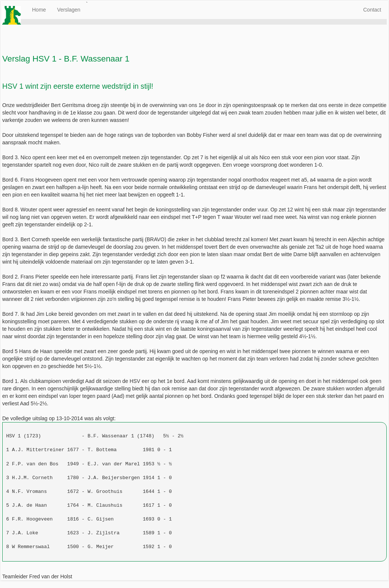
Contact (372, 10)
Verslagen (69, 10)
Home (39, 10)
